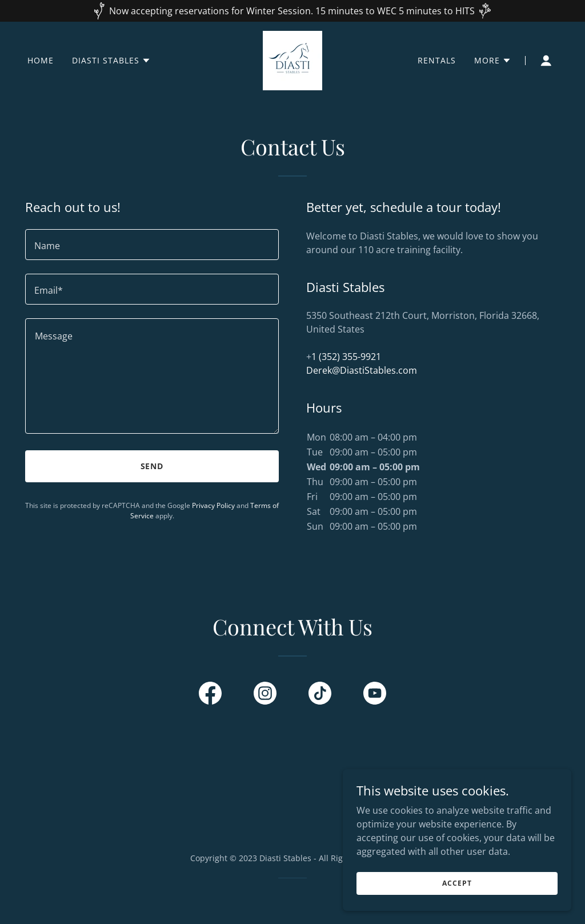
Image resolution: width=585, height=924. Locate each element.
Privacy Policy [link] (213, 505)
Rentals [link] (437, 60)
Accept (457, 883)
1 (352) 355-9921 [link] (346, 357)
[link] (292, 59)
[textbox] (152, 245)
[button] (111, 61)
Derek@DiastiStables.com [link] (362, 370)
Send (152, 466)
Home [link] (41, 60)
